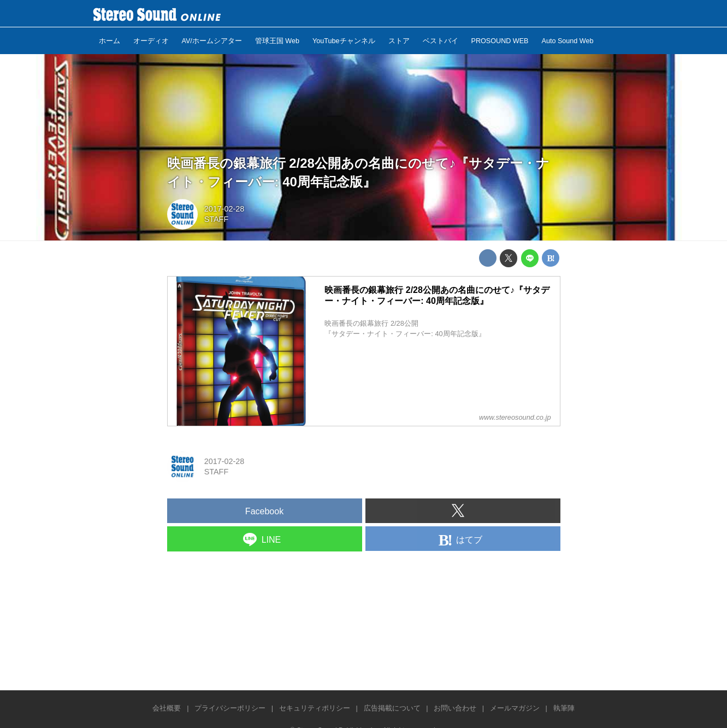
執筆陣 (564, 708)
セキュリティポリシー (315, 708)
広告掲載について (392, 708)
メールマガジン (515, 708)
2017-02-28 (224, 209)
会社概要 (167, 708)
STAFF (217, 219)
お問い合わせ (455, 708)
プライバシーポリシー (230, 708)
